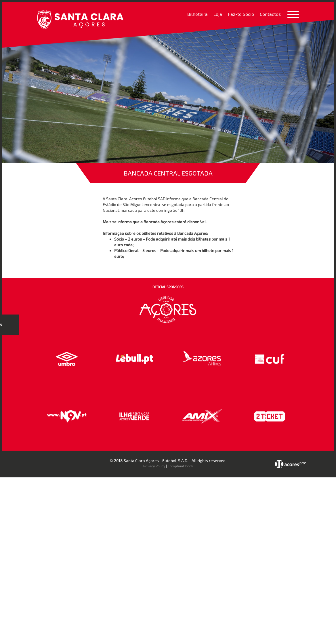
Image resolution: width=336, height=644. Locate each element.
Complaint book (180, 466)
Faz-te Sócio (241, 14)
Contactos (270, 14)
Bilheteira (197, 14)
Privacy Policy (154, 466)
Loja (218, 14)
